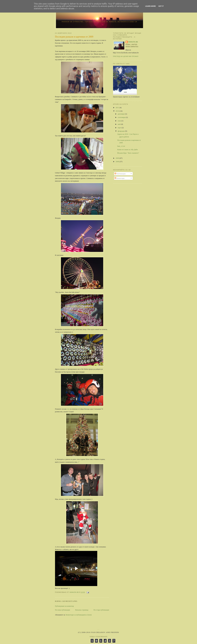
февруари (121, 131)
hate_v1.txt (121, 146)
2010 (118, 111)
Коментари (120, 178)
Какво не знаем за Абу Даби (127, 150)
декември (121, 114)
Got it (161, 6)
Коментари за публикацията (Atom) (79, 615)
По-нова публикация (62, 610)
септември (122, 117)
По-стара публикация (101, 610)
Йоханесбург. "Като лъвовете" (128, 153)
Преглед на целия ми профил (126, 56)
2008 (118, 162)
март (120, 128)
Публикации (120, 174)
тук (68, 409)
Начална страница (82, 610)
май (119, 124)
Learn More (151, 6)
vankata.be (133, 42)
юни (119, 121)
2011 (118, 108)
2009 (118, 158)
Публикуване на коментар (64, 606)
